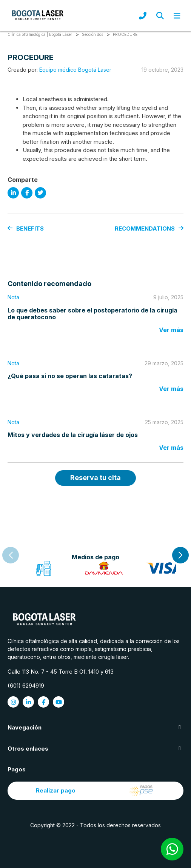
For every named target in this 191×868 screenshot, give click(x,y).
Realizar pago (96, 791)
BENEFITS (26, 229)
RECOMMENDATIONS (149, 229)
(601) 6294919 (26, 686)
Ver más (171, 330)
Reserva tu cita (95, 478)
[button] (180, 555)
